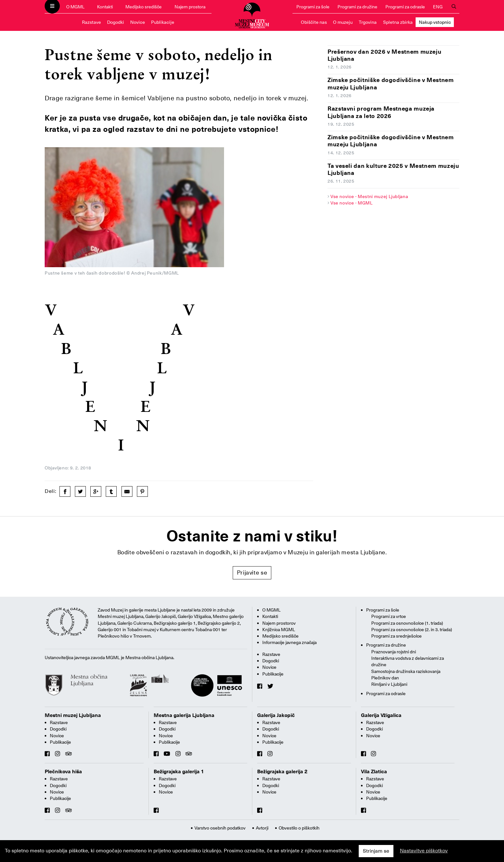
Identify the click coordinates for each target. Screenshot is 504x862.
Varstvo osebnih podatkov (220, 828)
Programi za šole (313, 7)
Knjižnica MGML (279, 630)
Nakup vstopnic (435, 22)
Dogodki (116, 22)
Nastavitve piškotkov (424, 851)
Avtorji (262, 828)
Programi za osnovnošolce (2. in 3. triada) (412, 630)
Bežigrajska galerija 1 (179, 772)
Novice (138, 22)
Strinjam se (376, 851)
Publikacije (163, 22)
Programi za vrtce (389, 616)
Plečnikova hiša (63, 772)
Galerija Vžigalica (381, 715)
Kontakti (105, 7)
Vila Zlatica (374, 772)
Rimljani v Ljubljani (389, 684)
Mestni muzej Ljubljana (73, 715)
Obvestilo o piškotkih (299, 828)
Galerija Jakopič (276, 715)
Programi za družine (357, 7)
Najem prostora (190, 7)
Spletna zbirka (398, 22)
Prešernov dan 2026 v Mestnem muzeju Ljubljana (384, 55)
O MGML (75, 7)
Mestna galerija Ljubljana (184, 715)
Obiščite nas (314, 22)
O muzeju (343, 22)
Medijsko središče (144, 7)
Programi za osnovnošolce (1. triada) (407, 623)
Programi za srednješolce (396, 636)
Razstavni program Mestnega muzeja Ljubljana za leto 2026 (381, 112)
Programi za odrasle (405, 7)
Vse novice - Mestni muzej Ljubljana (369, 196)
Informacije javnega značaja (289, 642)
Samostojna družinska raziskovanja (406, 671)
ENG (438, 7)
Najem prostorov (279, 623)
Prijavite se (252, 572)
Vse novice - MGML (352, 203)
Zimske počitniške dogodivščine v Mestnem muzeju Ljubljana (391, 84)
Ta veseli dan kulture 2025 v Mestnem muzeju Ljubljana (393, 169)
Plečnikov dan (385, 678)
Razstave (91, 22)
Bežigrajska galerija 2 (282, 772)
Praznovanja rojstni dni (394, 652)
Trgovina (368, 22)
